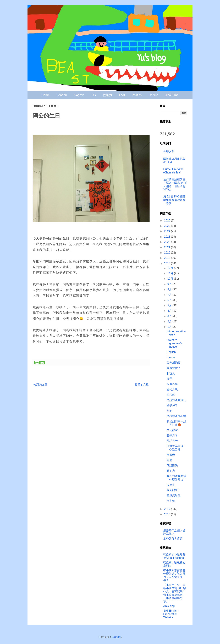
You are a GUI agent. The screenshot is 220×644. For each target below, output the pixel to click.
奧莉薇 (171, 501)
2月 (170, 321)
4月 (170, 311)
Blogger (117, 637)
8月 (170, 289)
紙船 (169, 411)
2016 (168, 514)
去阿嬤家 (172, 430)
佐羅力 (107, 95)
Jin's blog (169, 606)
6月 (170, 300)
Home (46, 95)
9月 (170, 284)
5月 (170, 305)
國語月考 (172, 441)
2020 (168, 253)
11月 (171, 273)
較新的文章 (40, 385)
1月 (170, 327)
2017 (168, 509)
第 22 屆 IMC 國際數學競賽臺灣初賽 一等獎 (174, 200)
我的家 (171, 471)
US (94, 95)
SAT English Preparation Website (171, 614)
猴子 (169, 379)
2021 (168, 247)
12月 (171, 268)
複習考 (171, 455)
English (171, 352)
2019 (168, 258)
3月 (170, 316)
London (62, 95)
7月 (170, 295)
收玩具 (171, 373)
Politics (137, 95)
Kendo (171, 357)
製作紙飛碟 (174, 363)
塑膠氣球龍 (174, 495)
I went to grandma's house (174, 343)
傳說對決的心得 (176, 416)
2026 (168, 221)
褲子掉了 (172, 405)
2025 (168, 226)
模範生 (171, 485)
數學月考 (172, 435)
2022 (168, 242)
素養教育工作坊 (173, 538)
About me (172, 95)
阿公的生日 (174, 490)
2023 (168, 237)
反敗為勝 (172, 384)
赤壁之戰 (169, 152)
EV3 (122, 95)
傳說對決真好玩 (176, 400)
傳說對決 (172, 465)
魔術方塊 (172, 389)
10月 (171, 279)
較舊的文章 (142, 385)
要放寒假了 (174, 368)
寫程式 (171, 395)
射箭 (169, 460)
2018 (168, 263)
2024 (168, 231)
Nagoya (79, 95)
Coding (153, 95)
